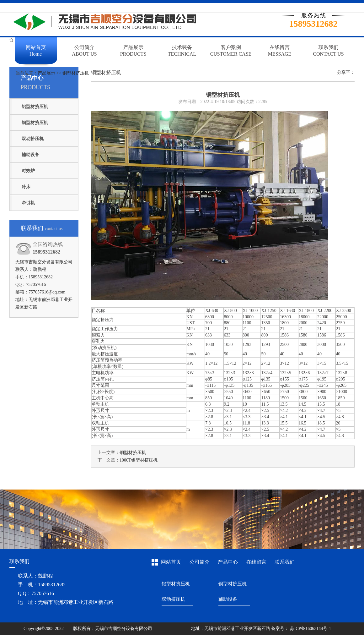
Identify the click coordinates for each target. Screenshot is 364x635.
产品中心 (228, 562)
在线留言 (256, 562)
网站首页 (171, 562)
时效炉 (28, 171)
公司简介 (200, 562)
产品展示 (46, 73)
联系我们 (285, 562)
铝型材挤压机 (35, 107)
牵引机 (28, 203)
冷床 (26, 187)
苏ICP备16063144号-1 (310, 629)
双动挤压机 (33, 139)
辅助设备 (30, 155)
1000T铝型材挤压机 (139, 460)
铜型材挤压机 (76, 73)
